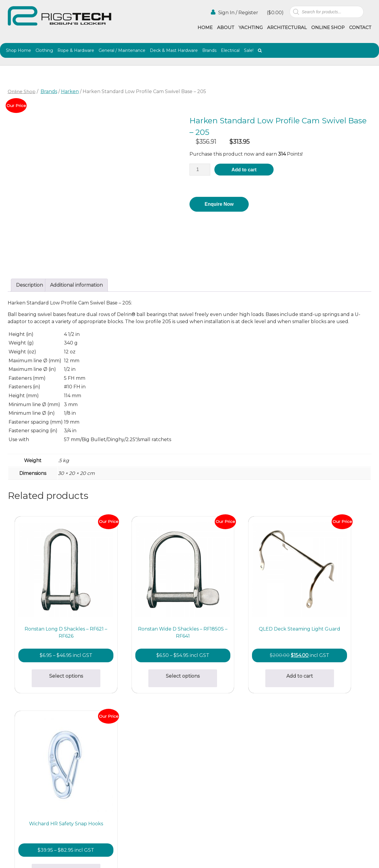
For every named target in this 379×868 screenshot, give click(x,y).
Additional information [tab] (76, 285)
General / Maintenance (122, 50)
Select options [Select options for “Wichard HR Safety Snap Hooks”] (326, 650)
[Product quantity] (200, 170)
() (275, 13)
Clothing (44, 50)
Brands (209, 50)
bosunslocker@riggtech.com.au (127, 734)
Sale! (249, 50)
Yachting (251, 27)
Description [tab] (29, 285)
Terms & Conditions (245, 776)
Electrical (230, 50)
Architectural (287, 27)
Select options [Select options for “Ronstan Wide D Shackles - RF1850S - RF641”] (144, 650)
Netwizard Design (356, 857)
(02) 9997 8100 (107, 797)
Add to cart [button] (235, 658)
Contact (360, 27)
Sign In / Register (235, 12)
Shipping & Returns (200, 770)
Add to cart (244, 170)
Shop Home (19, 50)
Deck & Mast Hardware (174, 50)
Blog (243, 761)
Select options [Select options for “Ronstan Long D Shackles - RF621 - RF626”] (53, 650)
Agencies (248, 754)
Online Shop (328, 27)
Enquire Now (219, 204)
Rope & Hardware (76, 50)
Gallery (198, 754)
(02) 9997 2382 (107, 741)
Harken (70, 91)
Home (205, 27)
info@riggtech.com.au (116, 790)
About (226, 27)
